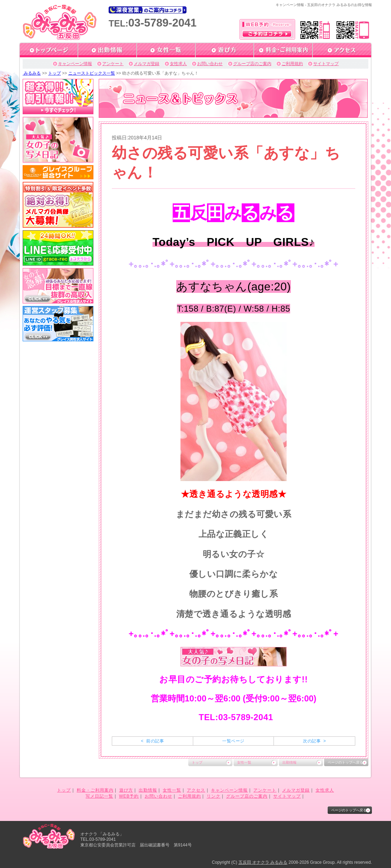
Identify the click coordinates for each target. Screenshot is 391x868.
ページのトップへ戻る (345, 762)
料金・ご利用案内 (95, 790)
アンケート (113, 64)
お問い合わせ (210, 64)
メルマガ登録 (146, 64)
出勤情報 (289, 762)
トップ (54, 73)
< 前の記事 (152, 741)
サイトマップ (326, 64)
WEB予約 (129, 796)
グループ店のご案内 (252, 64)
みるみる (32, 73)
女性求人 (178, 64)
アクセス (196, 790)
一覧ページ (233, 741)
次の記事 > (314, 741)
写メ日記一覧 (99, 796)
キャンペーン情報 (75, 64)
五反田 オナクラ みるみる (263, 862)
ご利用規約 (292, 64)
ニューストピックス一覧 (92, 73)
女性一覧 (244, 762)
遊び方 (126, 790)
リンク (214, 796)
